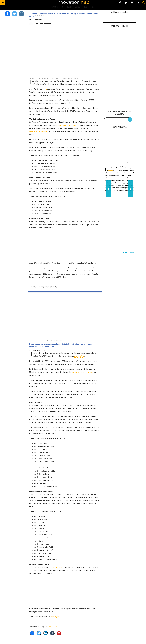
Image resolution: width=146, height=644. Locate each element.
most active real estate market (82, 372)
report (44, 89)
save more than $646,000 (38, 131)
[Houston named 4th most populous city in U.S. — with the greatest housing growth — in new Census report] (65, 316)
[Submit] (144, 3)
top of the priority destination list (67, 125)
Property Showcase (119, 127)
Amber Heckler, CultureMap (43, 23)
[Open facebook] (120, 3)
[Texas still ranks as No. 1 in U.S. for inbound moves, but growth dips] (119, 145)
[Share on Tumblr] (52, 633)
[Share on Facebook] (32, 633)
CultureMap (53, 626)
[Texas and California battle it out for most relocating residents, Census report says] (65, 53)
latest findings (79, 356)
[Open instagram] (132, 3)
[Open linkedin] (138, 3)
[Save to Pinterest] (59, 633)
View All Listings (128, 253)
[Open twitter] (126, 3)
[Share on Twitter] (39, 633)
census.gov (55, 617)
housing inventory (58, 567)
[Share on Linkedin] (46, 633)
